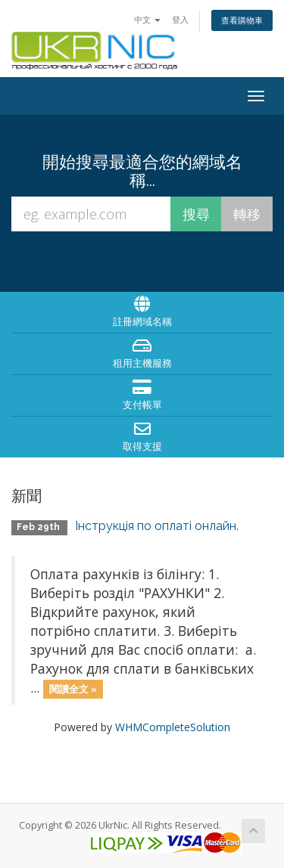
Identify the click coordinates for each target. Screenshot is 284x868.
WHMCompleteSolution (173, 727)
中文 (147, 19)
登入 (180, 19)
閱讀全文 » (73, 689)
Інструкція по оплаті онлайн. (157, 526)
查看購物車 (242, 20)
